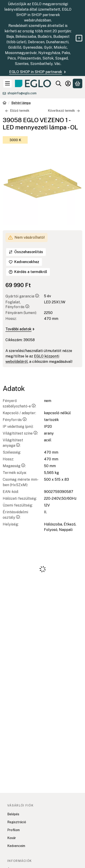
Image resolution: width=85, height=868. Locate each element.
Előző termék (17, 111)
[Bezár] (79, 38)
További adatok (20, 329)
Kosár (12, 838)
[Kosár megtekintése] (78, 83)
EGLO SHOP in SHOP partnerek (38, 72)
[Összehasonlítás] (26, 252)
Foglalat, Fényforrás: (18, 304)
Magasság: (14, 466)
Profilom (13, 830)
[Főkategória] (5, 103)
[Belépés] (68, 83)
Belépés (13, 814)
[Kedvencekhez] (24, 262)
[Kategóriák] (7, 83)
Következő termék (64, 111)
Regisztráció (17, 822)
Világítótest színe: (20, 433)
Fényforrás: (15, 420)
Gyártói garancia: (22, 296)
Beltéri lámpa (21, 103)
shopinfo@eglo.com (22, 93)
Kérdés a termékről (28, 272)
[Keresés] (58, 83)
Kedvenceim (16, 846)
